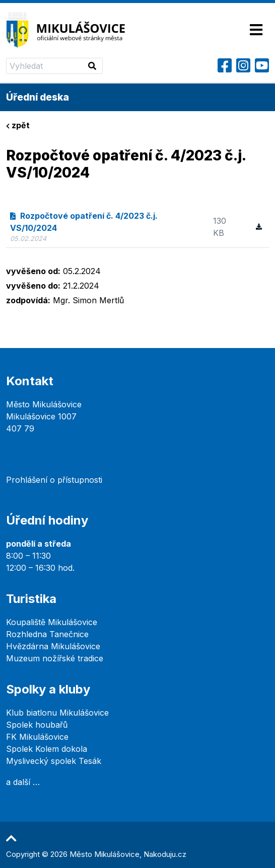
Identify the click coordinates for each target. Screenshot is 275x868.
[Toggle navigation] (256, 30)
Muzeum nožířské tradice (55, 658)
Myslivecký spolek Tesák (54, 761)
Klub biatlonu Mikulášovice (57, 713)
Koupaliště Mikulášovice (52, 622)
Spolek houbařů (37, 725)
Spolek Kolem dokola (47, 749)
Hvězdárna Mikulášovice (53, 646)
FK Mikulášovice (37, 737)
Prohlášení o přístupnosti (54, 480)
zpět (18, 125)
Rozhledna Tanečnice (47, 634)
